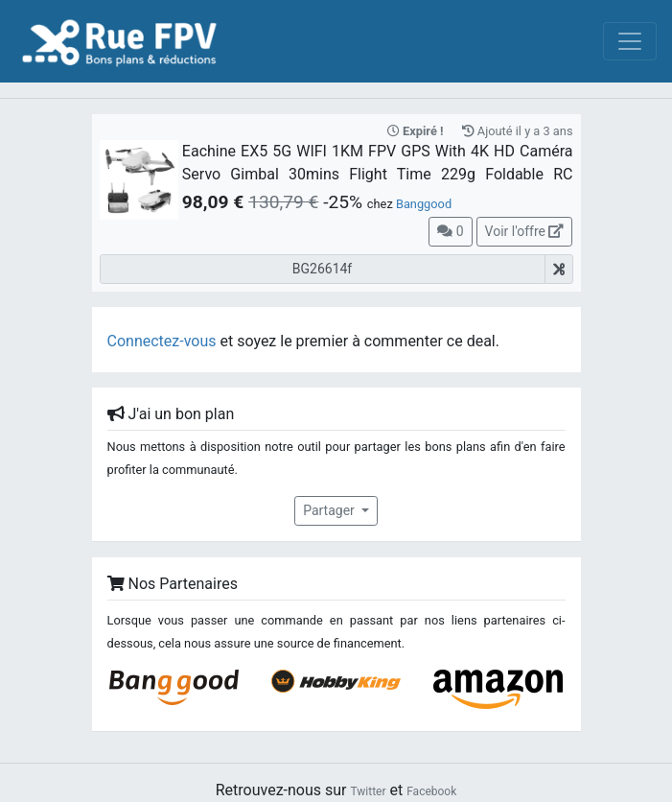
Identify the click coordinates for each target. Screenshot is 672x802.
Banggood (424, 204)
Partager (330, 510)
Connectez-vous (162, 341)
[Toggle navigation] (630, 41)
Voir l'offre (525, 231)
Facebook (431, 791)
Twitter (368, 791)
